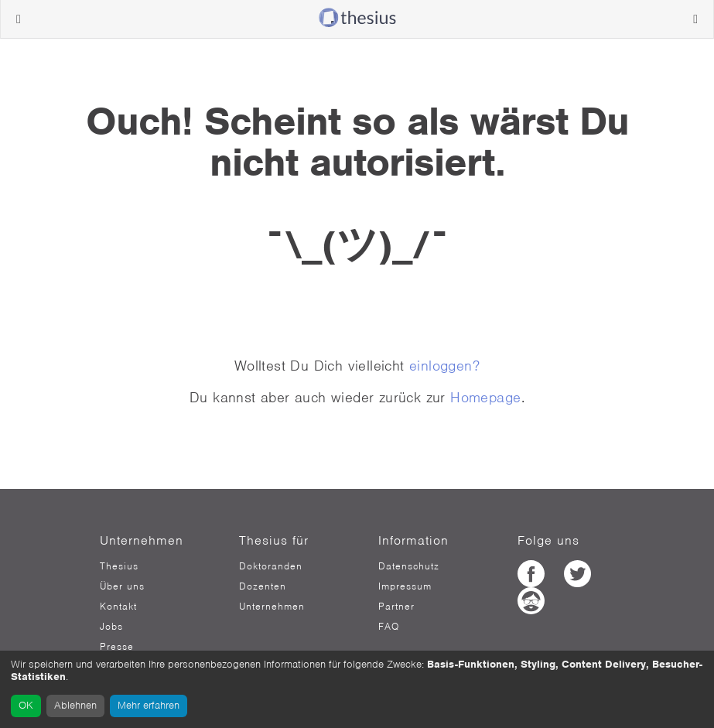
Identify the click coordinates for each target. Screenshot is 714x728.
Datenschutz (409, 566)
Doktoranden (271, 566)
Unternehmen (272, 607)
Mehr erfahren (149, 705)
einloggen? (444, 366)
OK (26, 705)
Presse (117, 647)
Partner (396, 607)
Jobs (111, 627)
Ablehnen (75, 705)
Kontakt (118, 607)
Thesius (119, 566)
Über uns (122, 586)
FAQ (389, 627)
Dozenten (263, 586)
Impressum (405, 586)
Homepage (485, 397)
